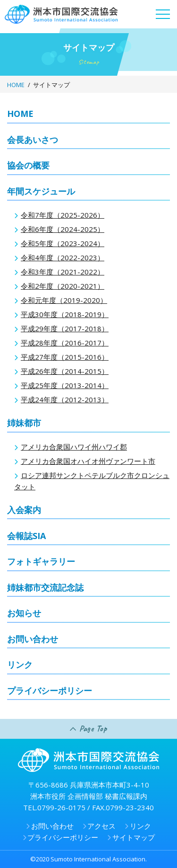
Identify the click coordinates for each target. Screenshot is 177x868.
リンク (20, 664)
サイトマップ (134, 837)
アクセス (101, 826)
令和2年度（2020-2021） (63, 286)
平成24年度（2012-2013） (65, 399)
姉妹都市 (24, 423)
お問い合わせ (33, 639)
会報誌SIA (26, 536)
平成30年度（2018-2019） (65, 314)
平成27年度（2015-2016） (65, 357)
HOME (16, 85)
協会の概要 (28, 165)
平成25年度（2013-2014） (65, 385)
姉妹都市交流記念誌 (45, 587)
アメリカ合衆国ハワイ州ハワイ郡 (74, 447)
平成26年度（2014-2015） (65, 371)
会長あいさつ (33, 140)
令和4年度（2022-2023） (63, 257)
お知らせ (24, 613)
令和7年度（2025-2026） (63, 215)
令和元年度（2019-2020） (64, 300)
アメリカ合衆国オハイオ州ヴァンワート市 (88, 461)
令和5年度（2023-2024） (63, 243)
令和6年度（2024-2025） (63, 229)
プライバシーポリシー (50, 691)
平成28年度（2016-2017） (65, 343)
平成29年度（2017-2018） (65, 328)
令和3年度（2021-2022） (63, 272)
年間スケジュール (41, 191)
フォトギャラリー (41, 561)
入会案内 (24, 510)
